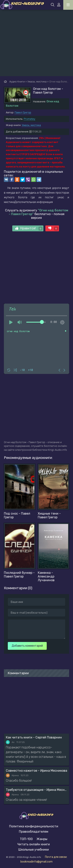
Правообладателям (34, 832)
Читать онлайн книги (34, 844)
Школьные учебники (34, 850)
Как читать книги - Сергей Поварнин (34, 737)
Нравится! (29, 228)
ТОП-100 (26, 839)
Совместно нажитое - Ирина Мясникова (36, 771)
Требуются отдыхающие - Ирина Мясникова (36, 790)
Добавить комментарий (27, 646)
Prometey (29, 119)
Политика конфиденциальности (34, 826)
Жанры (42, 839)
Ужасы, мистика (31, 125)
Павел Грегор (23, 112)
